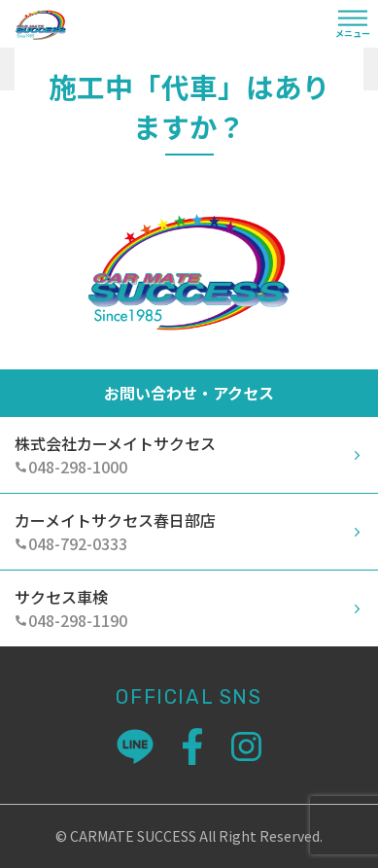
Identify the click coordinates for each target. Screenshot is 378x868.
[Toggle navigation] (353, 26)
